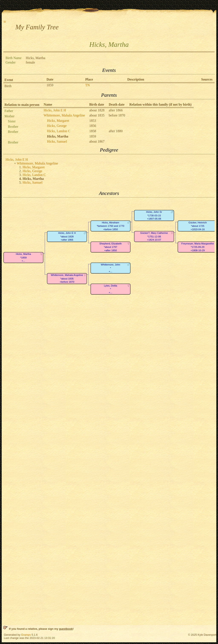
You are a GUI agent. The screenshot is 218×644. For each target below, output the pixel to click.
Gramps (26, 635)
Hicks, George (57, 126)
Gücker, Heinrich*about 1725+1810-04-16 (198, 226)
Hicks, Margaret (58, 121)
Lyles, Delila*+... (110, 289)
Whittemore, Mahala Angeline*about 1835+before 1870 (67, 279)
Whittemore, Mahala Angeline (64, 115)
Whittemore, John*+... (111, 268)
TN (88, 85)
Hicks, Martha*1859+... (23, 258)
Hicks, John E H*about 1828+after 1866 (67, 237)
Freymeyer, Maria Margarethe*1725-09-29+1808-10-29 (198, 247)
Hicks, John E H (55, 110)
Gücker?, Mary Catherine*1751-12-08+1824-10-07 (154, 237)
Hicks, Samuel (57, 141)
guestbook (66, 629)
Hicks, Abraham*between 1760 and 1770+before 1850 (111, 226)
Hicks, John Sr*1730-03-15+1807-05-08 (154, 216)
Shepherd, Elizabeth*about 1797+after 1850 (111, 247)
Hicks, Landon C (59, 131)
